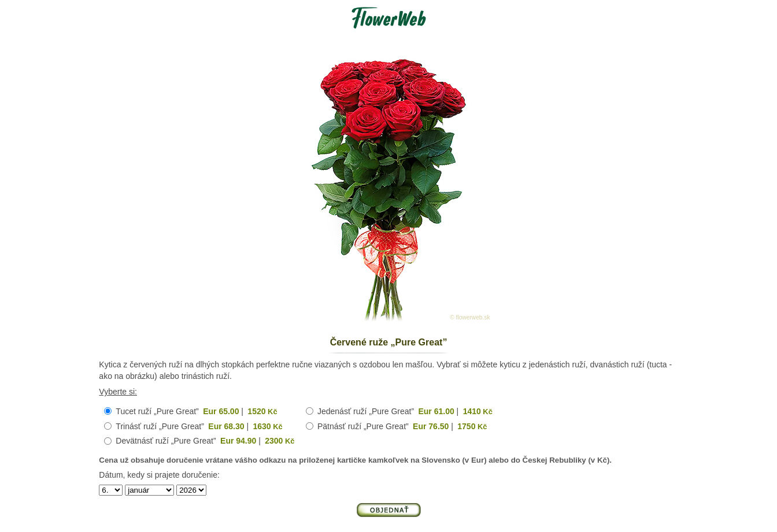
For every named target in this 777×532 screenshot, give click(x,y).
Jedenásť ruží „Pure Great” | (405, 411)
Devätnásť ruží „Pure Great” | (205, 441)
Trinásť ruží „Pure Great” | (199, 426)
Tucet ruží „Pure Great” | (196, 411)
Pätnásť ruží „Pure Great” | (402, 426)
